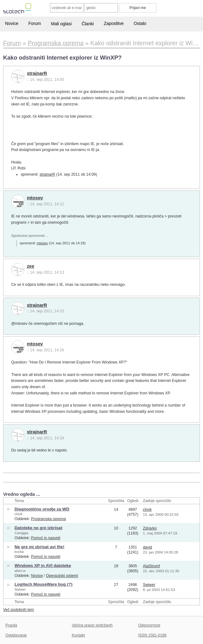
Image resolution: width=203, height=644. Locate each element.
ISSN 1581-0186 (152, 635)
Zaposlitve (114, 23)
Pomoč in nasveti (46, 538)
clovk (19, 514)
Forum (35, 23)
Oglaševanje (16, 635)
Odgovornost (149, 625)
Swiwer (20, 589)
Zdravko (150, 528)
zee (31, 266)
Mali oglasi (61, 24)
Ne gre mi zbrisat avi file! (40, 547)
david (148, 547)
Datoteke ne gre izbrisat (39, 528)
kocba (19, 552)
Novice (12, 23)
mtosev (35, 198)
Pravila (11, 625)
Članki (88, 24)
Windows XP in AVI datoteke (43, 566)
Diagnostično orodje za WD (42, 509)
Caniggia (22, 533)
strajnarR (37, 73)
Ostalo (140, 23)
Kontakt (78, 635)
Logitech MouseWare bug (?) (44, 584)
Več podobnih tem (19, 610)
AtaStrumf (152, 566)
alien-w (20, 571)
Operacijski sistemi (62, 576)
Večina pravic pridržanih (92, 625)
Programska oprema (48, 519)
